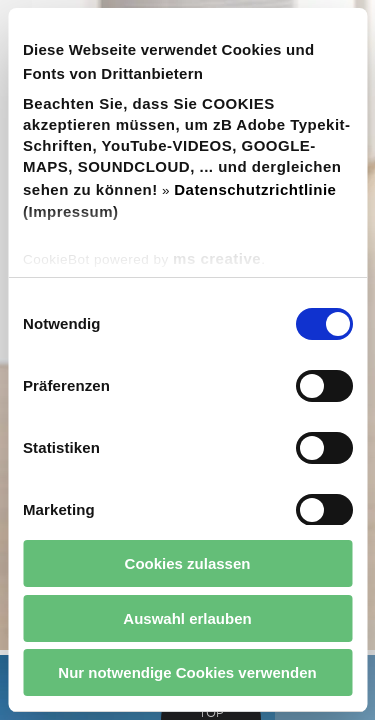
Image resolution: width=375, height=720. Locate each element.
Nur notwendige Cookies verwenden (187, 672)
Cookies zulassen (188, 563)
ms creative (217, 258)
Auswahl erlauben (187, 618)
